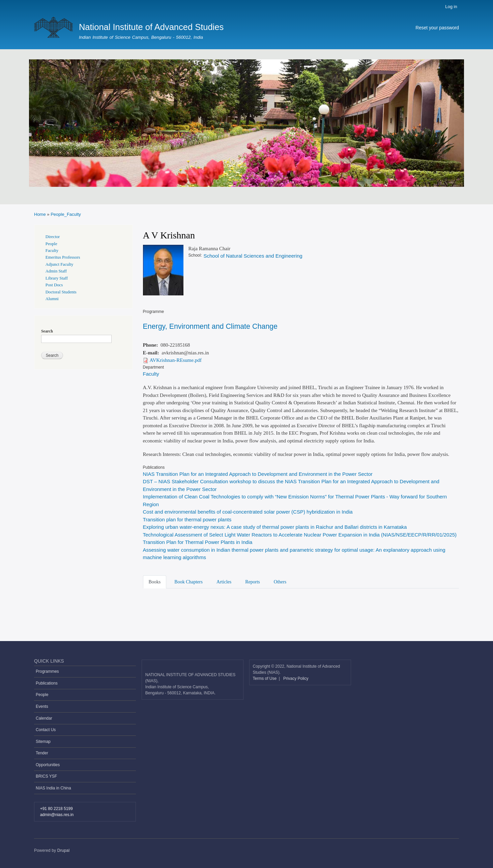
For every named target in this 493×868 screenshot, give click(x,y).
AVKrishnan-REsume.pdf (176, 360)
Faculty (151, 374)
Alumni (52, 299)
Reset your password (437, 28)
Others (280, 582)
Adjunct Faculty (60, 264)
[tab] (156, 581)
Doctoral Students (61, 292)
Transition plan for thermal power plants (187, 519)
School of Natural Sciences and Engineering (253, 256)
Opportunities (48, 765)
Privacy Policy (296, 678)
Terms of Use (265, 678)
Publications (47, 683)
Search (47, 331)
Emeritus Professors (63, 257)
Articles (224, 582)
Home (40, 214)
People (51, 244)
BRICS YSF (46, 776)
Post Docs (54, 285)
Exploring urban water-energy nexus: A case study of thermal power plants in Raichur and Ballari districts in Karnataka (275, 527)
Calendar (44, 718)
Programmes (47, 671)
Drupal (64, 850)
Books (155, 582)
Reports (253, 582)
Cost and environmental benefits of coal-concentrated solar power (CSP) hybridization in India (248, 512)
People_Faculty (66, 214)
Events (42, 706)
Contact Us (46, 730)
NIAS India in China (53, 788)
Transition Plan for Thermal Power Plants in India (198, 542)
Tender (42, 753)
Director (53, 237)
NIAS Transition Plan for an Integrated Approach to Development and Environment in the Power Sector (258, 474)
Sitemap (43, 742)
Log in (451, 7)
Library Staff (57, 278)
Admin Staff (56, 271)
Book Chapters (188, 582)
